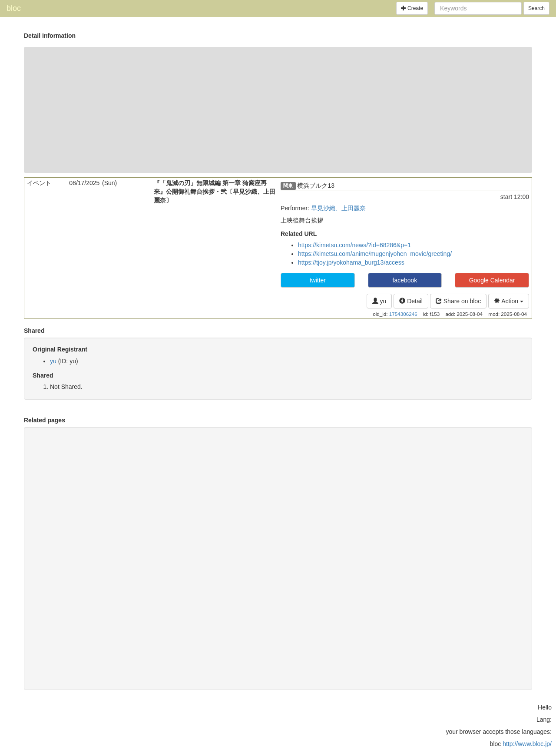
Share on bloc (458, 301)
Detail (411, 301)
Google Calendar (492, 280)
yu (379, 301)
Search (536, 8)
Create (412, 8)
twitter (318, 280)
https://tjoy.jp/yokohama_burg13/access (351, 262)
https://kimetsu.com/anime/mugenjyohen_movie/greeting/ (375, 254)
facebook (405, 280)
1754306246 (403, 314)
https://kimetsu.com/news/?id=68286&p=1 (354, 245)
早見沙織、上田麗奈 (338, 208)
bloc (14, 8)
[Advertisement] (278, 110)
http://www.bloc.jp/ (527, 744)
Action (509, 301)
